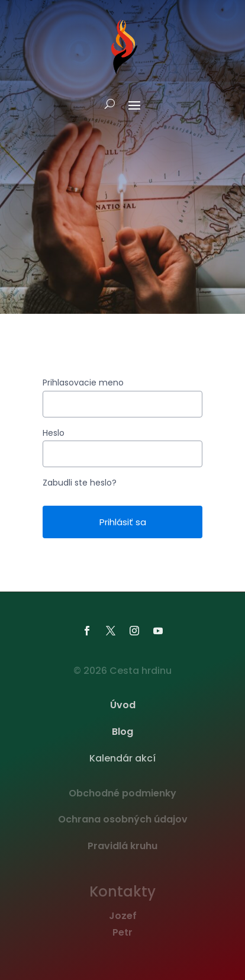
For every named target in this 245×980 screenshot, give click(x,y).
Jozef (123, 916)
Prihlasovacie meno (83, 383)
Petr (122, 932)
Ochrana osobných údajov (123, 819)
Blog (122, 732)
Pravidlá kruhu (122, 846)
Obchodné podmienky (122, 793)
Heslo (54, 433)
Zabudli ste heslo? (80, 483)
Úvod (123, 705)
